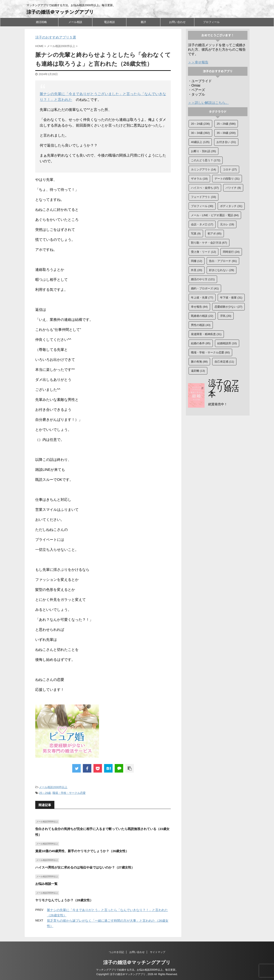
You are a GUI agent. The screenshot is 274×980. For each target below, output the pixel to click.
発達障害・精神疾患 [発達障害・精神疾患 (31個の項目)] (206, 334)
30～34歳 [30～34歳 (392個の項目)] (200, 133)
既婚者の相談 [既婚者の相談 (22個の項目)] (202, 316)
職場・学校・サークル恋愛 (69, 793)
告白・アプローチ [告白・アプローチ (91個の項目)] (223, 261)
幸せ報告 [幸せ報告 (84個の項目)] (199, 307)
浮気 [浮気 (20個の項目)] (226, 316)
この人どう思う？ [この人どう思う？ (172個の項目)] (206, 160)
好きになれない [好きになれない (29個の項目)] (222, 270)
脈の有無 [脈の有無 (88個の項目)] (199, 362)
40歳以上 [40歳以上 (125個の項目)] (200, 142)
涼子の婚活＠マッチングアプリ (60, 12)
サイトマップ (158, 952)
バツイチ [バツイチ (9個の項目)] (233, 188)
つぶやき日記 (116, 952)
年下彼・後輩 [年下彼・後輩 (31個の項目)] (231, 298)
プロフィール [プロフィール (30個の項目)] (202, 206)
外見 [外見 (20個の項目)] (197, 270)
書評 (143, 22)
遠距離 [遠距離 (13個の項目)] (198, 371)
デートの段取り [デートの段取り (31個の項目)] (227, 179)
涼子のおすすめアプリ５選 (56, 37)
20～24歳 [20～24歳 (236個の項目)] (200, 124)
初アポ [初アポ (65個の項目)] (215, 234)
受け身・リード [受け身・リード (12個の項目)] (203, 252)
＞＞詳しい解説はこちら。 (208, 103)
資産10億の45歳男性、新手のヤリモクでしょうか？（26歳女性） (82, 851)
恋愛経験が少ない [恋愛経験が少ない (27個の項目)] (228, 307)
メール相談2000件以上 (53, 787)
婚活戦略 (41, 22)
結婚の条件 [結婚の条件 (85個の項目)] (201, 343)
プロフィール (211, 22)
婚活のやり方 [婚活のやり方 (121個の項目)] (203, 279)
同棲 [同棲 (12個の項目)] (197, 261)
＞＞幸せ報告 (198, 62)
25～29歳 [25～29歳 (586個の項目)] (226, 124)
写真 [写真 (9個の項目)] (196, 234)
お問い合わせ (177, 22)
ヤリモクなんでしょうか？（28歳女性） (64, 900)
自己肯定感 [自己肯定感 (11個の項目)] (224, 362)
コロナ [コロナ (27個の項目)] (230, 169)
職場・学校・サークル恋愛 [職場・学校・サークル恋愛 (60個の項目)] (210, 352)
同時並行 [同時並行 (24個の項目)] (231, 252)
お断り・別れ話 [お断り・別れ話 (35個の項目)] (203, 151)
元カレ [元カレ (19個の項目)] (227, 224)
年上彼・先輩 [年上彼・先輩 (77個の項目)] (202, 298)
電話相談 (109, 22)
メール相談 (75, 22)
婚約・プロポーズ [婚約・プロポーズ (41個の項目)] (205, 288)
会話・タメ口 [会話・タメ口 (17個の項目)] (202, 224)
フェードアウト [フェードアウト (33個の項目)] (203, 197)
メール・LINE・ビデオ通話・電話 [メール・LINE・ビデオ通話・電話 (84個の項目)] (215, 215)
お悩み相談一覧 (46, 884)
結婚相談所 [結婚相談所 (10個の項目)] (227, 343)
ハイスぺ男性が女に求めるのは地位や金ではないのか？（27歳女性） (85, 867)
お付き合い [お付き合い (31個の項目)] (226, 142)
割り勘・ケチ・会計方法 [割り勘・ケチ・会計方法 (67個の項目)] (209, 243)
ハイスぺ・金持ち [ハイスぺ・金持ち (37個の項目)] (205, 188)
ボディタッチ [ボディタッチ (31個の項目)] (231, 206)
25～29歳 (45, 793)
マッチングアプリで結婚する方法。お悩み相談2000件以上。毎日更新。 (137, 970)
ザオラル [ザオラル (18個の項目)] (199, 179)
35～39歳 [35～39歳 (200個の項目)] (226, 133)
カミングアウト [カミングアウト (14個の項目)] (203, 169)
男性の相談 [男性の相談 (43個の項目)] (201, 325)
